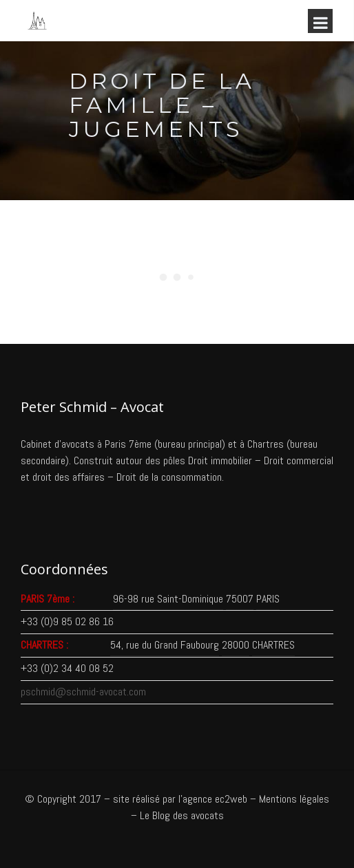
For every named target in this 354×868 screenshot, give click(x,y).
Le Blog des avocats (182, 815)
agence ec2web (215, 799)
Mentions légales (294, 799)
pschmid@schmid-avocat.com (83, 692)
